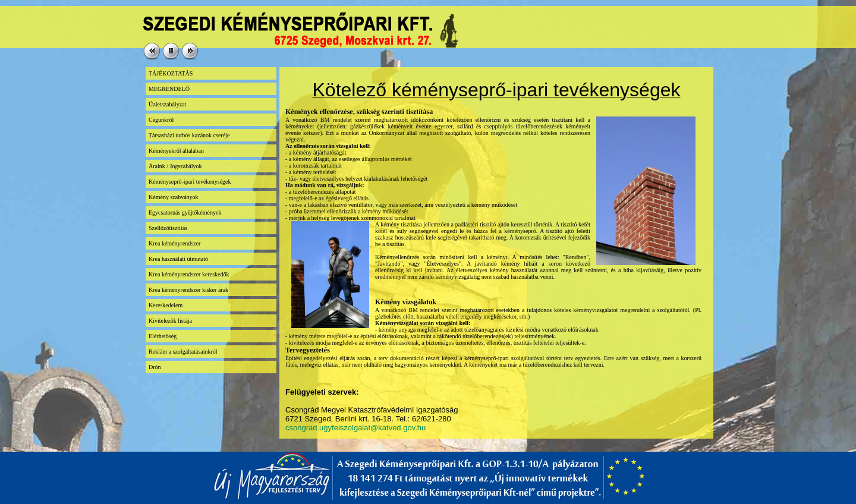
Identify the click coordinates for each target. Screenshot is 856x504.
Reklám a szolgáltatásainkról (183, 352)
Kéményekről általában (176, 151)
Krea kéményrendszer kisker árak (188, 290)
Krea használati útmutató (178, 259)
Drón (155, 367)
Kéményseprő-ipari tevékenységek (190, 182)
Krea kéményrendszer (174, 243)
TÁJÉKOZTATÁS (171, 73)
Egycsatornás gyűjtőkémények (185, 212)
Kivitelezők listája (170, 321)
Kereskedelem (166, 305)
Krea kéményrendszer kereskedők (189, 274)
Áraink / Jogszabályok (175, 166)
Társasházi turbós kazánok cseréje (189, 135)
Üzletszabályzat (167, 104)
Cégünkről (161, 120)
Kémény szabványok (174, 197)
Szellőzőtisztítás (168, 228)
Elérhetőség (163, 336)
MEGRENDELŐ (169, 89)
